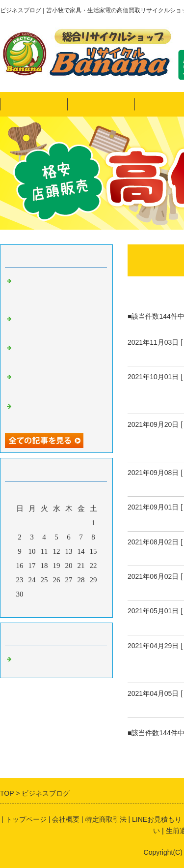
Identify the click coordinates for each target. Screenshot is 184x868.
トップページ (34, 104)
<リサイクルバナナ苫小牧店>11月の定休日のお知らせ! (57, 354)
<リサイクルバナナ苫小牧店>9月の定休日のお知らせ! (57, 413)
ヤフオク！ (101, 104)
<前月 (38, 607)
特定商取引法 (106, 819)
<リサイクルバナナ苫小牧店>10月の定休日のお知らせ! (57, 383)
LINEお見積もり (157, 819)
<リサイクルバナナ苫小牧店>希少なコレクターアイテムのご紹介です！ (57, 325)
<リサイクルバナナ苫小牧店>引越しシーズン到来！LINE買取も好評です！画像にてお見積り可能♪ (57, 291)
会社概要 (66, 819)
